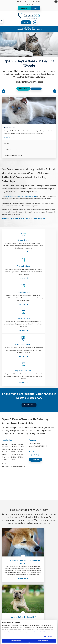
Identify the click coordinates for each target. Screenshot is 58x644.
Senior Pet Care (43, 266)
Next (54, 91)
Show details (48, 636)
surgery (20, 196)
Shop (36, 8)
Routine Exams (15, 240)
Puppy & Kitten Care (43, 292)
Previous (4, 91)
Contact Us (36, 381)
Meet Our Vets (29, 327)
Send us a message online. (29, 602)
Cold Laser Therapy (15, 292)
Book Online (24, 8)
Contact (26, 22)
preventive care (10, 196)
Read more (14, 501)
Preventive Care (43, 240)
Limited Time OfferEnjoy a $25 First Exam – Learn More (28, 29)
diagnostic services (31, 196)
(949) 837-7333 (30, 5)
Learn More (8, 137)
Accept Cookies (43, 641)
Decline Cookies (15, 641)
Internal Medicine (15, 266)
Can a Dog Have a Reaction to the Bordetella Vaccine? (15, 473)
